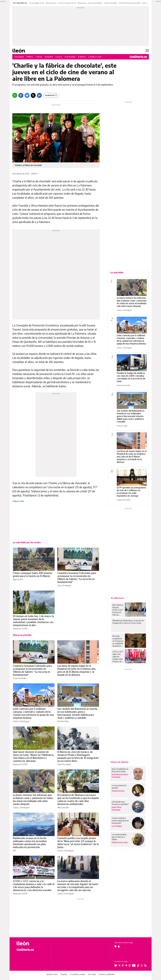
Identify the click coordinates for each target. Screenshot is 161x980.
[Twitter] (33, 95)
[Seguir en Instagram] (130, 965)
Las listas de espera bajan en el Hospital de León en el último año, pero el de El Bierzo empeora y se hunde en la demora (132, 457)
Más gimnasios (82, 3)
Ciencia (59, 57)
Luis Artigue (117, 826)
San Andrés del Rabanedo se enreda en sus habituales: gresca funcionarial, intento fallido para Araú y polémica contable (131, 416)
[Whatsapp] (15, 95)
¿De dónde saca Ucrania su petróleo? (120, 803)
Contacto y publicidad (107, 974)
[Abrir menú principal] (147, 51)
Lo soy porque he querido (119, 787)
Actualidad (19, 57)
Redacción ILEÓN (20, 629)
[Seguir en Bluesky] (116, 965)
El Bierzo (82, 57)
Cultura (39, 57)
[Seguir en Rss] (145, 965)
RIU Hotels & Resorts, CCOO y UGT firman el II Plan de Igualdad (118, 610)
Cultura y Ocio (18, 501)
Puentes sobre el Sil (148, 3)
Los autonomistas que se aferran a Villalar (119, 837)
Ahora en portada (22, 635)
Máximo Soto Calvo (120, 842)
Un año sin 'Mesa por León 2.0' (67, 3)
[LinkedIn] (39, 95)
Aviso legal (92, 974)
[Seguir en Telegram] (126, 965)
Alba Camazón (63, 807)
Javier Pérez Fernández (117, 808)
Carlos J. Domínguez (21, 721)
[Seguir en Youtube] (134, 965)
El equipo (64, 974)
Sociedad (49, 57)
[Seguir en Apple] (119, 946)
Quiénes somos (52, 974)
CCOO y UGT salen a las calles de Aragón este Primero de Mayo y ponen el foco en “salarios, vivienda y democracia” (118, 657)
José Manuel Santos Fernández (120, 776)
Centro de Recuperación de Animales (130, 3)
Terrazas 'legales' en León (37, 3)
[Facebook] (21, 95)
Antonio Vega (63, 721)
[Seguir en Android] (115, 946)
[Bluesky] (27, 95)
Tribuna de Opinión (119, 762)
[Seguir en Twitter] (119, 965)
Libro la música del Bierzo (95, 3)
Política (30, 57)
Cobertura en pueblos (111, 3)
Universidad (70, 57)
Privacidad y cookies (78, 974)
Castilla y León (95, 57)
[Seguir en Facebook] (123, 965)
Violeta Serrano (118, 791)
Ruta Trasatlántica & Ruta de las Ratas (120, 770)
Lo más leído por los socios (27, 542)
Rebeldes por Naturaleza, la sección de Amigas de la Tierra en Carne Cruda (128, 622)
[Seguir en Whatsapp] (142, 965)
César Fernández (64, 585)
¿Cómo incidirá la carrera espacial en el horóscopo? (120, 821)
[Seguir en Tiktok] (138, 965)
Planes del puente (51, 3)
